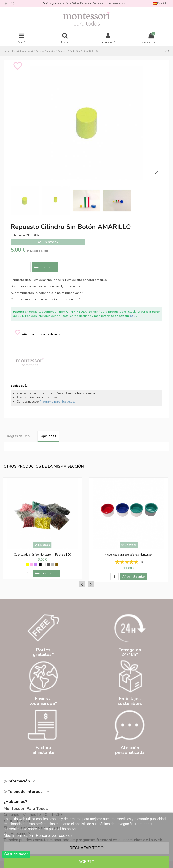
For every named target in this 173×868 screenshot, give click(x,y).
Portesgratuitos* (43, 652)
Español (161, 3)
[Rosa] (32, 564)
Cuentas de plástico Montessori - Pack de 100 (42, 555)
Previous (82, 584)
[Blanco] (44, 564)
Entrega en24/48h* (130, 652)
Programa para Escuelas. (57, 402)
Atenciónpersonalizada (130, 750)
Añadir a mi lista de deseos (38, 333)
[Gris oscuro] (48, 564)
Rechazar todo (86, 848)
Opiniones (48, 436)
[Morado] (36, 564)
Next (91, 584)
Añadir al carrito (45, 267)
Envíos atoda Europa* (43, 701)
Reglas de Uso (18, 436)
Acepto (86, 862)
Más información (18, 836)
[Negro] (40, 564)
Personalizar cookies (54, 836)
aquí (133, 316)
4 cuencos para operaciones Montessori (129, 555)
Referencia (18, 235)
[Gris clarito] (53, 564)
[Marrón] (57, 564)
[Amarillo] (27, 564)
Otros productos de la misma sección (44, 466)
